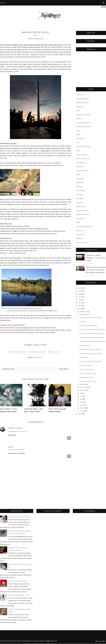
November (83, 314)
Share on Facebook (19, 352)
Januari (82, 411)
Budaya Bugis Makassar (83, 115)
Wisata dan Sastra (82, 242)
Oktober (82, 384)
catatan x (79, 119)
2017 (80, 297)
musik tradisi (80, 178)
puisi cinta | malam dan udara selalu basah (92, 329)
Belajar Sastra (80, 107)
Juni (81, 396)
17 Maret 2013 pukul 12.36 (16, 450)
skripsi (78, 222)
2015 (80, 300)
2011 (80, 414)
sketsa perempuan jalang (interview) (91, 353)
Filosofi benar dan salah (83, 147)
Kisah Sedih (80, 166)
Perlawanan (80, 182)
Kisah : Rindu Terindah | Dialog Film (90, 361)
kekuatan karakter (82, 155)
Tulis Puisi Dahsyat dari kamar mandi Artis (92, 341)
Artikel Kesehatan (82, 103)
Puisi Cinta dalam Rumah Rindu (57, 410)
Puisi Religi (79, 198)
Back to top (101, 641)
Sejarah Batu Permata (83, 214)
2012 (80, 309)
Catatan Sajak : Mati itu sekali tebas (91, 349)
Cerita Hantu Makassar (83, 123)
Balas (69, 438)
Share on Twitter (39, 352)
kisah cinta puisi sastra (83, 159)
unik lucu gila (80, 234)
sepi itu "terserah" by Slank (88, 373)
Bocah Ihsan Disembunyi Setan (18, 581)
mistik (78, 174)
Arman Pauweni (15, 428)
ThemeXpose (18, 641)
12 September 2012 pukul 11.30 (17, 431)
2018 (80, 294)
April (81, 402)
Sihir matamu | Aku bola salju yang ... (34, 410)
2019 (80, 291)
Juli (81, 393)
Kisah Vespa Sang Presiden (88, 381)
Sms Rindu (83, 321)
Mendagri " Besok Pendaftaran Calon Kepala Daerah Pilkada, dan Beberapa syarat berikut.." (96, 270)
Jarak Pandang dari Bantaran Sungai (91, 317)
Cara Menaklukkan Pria (87, 377)
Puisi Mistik (80, 194)
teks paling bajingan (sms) (84, 226)
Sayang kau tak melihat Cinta (88, 325)
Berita (78, 111)
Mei (81, 399)
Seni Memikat (80, 218)
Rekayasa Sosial (81, 206)
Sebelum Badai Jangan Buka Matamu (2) (92, 337)
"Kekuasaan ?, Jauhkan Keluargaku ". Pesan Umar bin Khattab (96, 258)
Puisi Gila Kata (38, 358)
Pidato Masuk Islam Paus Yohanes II (20, 517)
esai (77, 143)
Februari (82, 408)
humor (78, 151)
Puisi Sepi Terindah (85, 365)
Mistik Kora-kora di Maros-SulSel (18, 595)
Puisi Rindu (79, 202)
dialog (78, 135)
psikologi (79, 186)
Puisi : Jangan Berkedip (87, 369)
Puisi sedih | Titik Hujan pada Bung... (9, 410)
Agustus (82, 390)
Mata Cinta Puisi (85, 345)
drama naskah (80, 139)
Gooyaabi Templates (38, 641)
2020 (80, 288)
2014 (80, 303)
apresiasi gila (80, 95)
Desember (83, 312)
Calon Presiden (84, 357)
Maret (82, 405)
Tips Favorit (80, 230)
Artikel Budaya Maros (83, 99)
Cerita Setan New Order (84, 127)
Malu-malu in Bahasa (82, 170)
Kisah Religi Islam (81, 162)
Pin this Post (56, 352)
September (83, 387)
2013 (80, 306)
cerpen (78, 131)
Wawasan (79, 238)
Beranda (3, 3)
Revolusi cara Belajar (82, 210)
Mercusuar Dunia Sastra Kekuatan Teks (92, 333)
